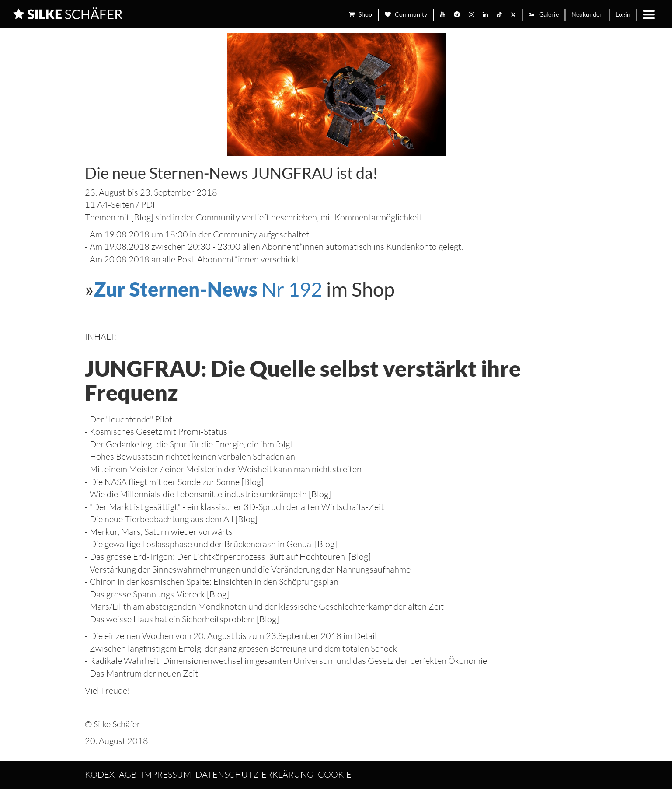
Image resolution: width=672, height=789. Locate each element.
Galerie (544, 14)
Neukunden (587, 14)
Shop (360, 14)
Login (623, 14)
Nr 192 (208, 289)
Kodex (100, 774)
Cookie (335, 774)
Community (406, 14)
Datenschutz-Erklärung (254, 774)
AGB (128, 774)
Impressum (166, 774)
